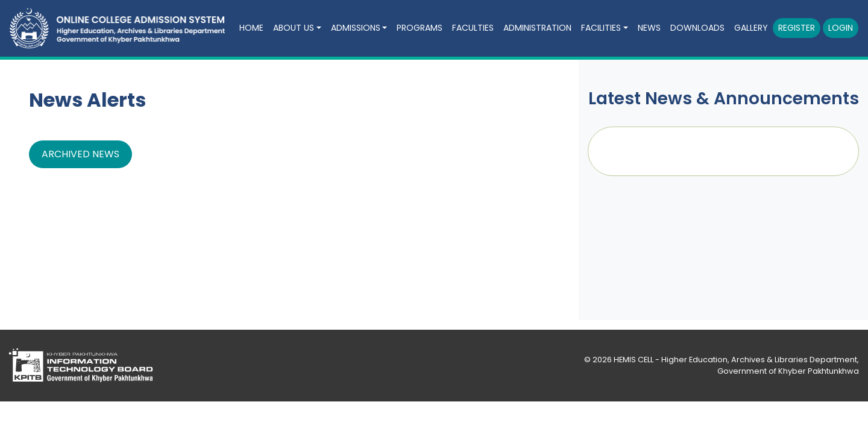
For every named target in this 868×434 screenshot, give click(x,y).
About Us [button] (294, 28)
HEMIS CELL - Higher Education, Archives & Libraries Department (735, 360)
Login (841, 28)
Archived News (80, 154)
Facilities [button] (601, 28)
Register (797, 28)
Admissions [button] (356, 28)
